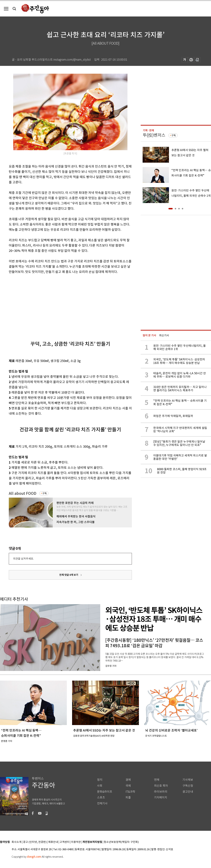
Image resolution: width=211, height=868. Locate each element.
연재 (157, 780)
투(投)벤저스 (154, 135)
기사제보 (188, 780)
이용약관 (76, 842)
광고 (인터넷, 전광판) (35, 842)
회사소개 (17, 842)
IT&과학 (130, 792)
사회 (100, 786)
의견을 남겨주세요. (23, 559)
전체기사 (102, 803)
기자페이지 (161, 797)
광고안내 (188, 792)
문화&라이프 (105, 792)
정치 (100, 780)
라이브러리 (161, 792)
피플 (128, 797)
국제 (128, 786)
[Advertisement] (60, 304)
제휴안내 (53, 842)
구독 (44, 493)
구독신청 (188, 786)
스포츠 (101, 797)
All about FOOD (23, 493)
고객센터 (65, 842)
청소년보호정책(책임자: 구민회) (121, 842)
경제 (128, 780)
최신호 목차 (161, 786)
